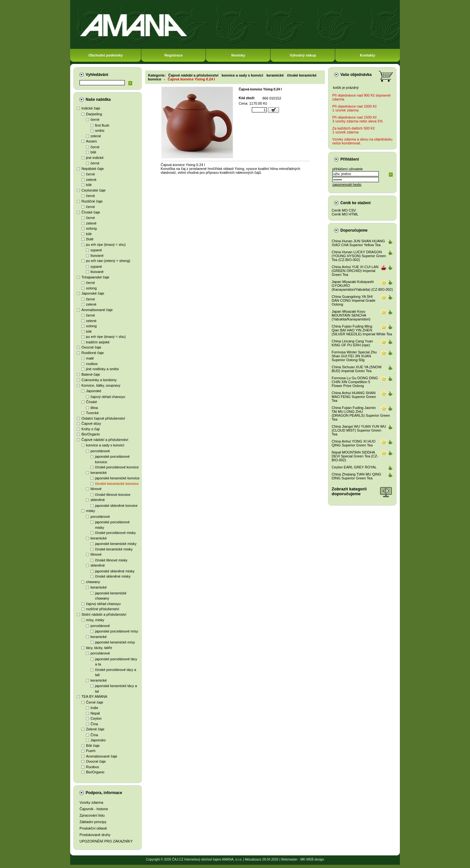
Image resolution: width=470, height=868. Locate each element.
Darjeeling (94, 114)
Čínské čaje (91, 212)
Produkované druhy (95, 835)
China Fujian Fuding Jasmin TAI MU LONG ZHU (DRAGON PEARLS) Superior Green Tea (361, 413)
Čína (94, 724)
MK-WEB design (312, 859)
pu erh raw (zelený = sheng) (108, 261)
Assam (91, 141)
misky (91, 511)
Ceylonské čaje (94, 190)
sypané (96, 250)
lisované (97, 256)
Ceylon (96, 718)
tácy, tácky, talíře (99, 648)
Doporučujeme (354, 230)
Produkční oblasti (93, 828)
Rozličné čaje (92, 201)
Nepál (95, 713)
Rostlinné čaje (93, 353)
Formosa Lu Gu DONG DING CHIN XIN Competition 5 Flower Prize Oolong (355, 382)
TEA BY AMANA (94, 696)
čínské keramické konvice (117, 484)
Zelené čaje (95, 729)
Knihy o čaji (91, 429)
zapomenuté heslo (347, 184)
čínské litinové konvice (113, 495)
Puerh (91, 751)
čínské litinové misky (111, 560)
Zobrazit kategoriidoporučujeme (349, 491)
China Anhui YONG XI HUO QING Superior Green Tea (354, 443)
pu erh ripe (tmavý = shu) (106, 245)
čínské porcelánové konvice (117, 467)
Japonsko (98, 740)
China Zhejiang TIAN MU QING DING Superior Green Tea (356, 476)
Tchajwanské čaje (95, 277)
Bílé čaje (93, 746)
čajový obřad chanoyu (108, 397)
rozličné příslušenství (103, 609)
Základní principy (93, 822)
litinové (96, 489)
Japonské (94, 391)
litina (94, 408)
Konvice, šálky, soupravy (101, 385)
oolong (91, 228)
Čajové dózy (91, 424)
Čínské (91, 402)
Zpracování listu (92, 815)
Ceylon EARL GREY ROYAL (354, 467)
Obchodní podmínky (106, 55)
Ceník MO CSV (344, 210)
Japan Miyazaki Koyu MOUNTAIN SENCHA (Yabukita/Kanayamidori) (351, 315)
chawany (93, 582)
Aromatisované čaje (97, 310)
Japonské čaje (93, 293)
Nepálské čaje (93, 169)
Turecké (92, 413)
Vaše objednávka (356, 75)
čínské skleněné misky (113, 576)
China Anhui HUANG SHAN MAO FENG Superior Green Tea (354, 397)
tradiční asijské (98, 342)
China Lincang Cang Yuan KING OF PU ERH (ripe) (352, 343)
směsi (100, 131)
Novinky (238, 55)
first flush (102, 125)
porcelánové (100, 451)
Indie (94, 708)
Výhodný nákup (303, 55)
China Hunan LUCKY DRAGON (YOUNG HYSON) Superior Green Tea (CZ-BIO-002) (359, 256)
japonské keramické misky (116, 544)
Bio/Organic (91, 434)
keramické (99, 473)
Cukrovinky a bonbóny (99, 380)
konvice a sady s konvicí (105, 445)
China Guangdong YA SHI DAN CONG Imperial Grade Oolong (353, 300)
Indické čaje (91, 108)
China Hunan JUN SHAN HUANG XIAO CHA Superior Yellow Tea (358, 243)
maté (90, 358)
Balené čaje (91, 374)
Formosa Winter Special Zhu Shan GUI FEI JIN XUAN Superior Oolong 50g (354, 356)
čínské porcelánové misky (115, 533)
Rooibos (92, 767)
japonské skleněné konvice (116, 506)
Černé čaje (95, 702)
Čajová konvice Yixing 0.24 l (191, 79)
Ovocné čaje (91, 347)
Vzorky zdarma (91, 802)
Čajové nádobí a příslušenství (105, 440)
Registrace (174, 55)
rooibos (92, 364)
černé (95, 120)
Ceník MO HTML (345, 214)
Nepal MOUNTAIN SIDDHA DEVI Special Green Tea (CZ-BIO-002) (355, 456)
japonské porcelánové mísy (117, 631)
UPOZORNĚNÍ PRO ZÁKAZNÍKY (106, 841)
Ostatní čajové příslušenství (103, 418)
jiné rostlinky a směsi (102, 369)
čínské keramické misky (114, 549)
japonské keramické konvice (117, 478)
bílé (93, 152)
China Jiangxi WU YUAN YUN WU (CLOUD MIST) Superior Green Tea (359, 430)
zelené (96, 136)
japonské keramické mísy (115, 642)
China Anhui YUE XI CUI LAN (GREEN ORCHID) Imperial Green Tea (355, 271)
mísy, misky (95, 620)
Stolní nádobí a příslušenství (104, 614)
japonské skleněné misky (115, 571)
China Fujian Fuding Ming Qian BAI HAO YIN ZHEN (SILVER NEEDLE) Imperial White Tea (362, 330)
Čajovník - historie (94, 809)
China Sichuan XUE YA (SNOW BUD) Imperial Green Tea (357, 369)
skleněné (98, 500)
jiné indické (95, 158)
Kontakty (367, 55)
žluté (90, 239)
